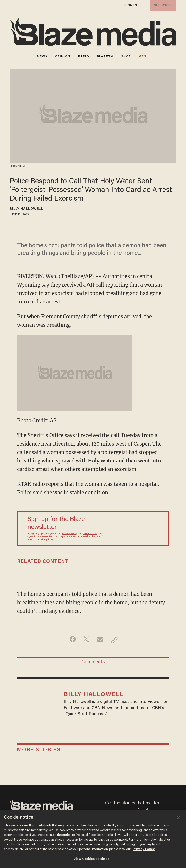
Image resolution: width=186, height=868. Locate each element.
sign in (131, 5)
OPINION (63, 57)
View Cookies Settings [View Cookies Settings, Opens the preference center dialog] (91, 859)
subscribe (162, 5)
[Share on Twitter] (85, 640)
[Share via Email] (101, 640)
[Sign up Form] (135, 528)
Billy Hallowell (27, 209)
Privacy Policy (70, 534)
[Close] (178, 818)
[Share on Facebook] (70, 640)
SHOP (126, 57)
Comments (93, 664)
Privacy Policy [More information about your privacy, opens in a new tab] (144, 849)
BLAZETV (105, 57)
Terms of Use (90, 534)
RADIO (84, 57)
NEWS (42, 57)
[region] (93, 839)
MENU (144, 57)
